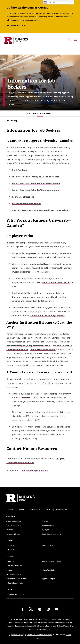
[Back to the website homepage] (16, 40)
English (49, 2)
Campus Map (11, 545)
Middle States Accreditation (51, 534)
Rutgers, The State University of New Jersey (36, 635)
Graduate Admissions (14, 566)
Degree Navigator (48, 525)
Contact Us (10, 561)
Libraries (10, 530)
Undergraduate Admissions (51, 561)
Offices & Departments (15, 583)
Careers (9, 570)
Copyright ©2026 (15, 635)
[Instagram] (48, 609)
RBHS (49, 510)
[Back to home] (25, 498)
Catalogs (45, 521)
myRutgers (45, 530)
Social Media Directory (14, 574)
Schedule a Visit (47, 545)
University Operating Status (16, 594)
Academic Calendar (14, 521)
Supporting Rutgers (48, 579)
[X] (31, 609)
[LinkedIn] (40, 609)
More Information (17, 26)
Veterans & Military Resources (17, 579)
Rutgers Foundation (49, 570)
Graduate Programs (14, 525)
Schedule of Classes (13, 534)
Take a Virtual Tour (13, 550)
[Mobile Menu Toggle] (75, 40)
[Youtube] (57, 609)
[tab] (40, 113)
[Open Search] (69, 40)
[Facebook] (23, 609)
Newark (21, 510)
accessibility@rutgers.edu (38, 626)
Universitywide (62, 510)
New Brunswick (35, 510)
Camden (10, 510)
